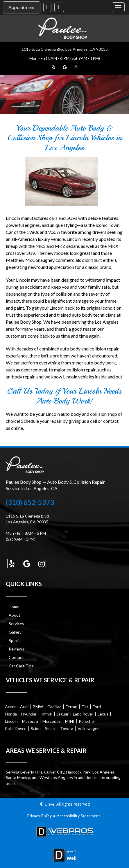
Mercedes (52, 721)
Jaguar (63, 714)
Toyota (67, 728)
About (15, 615)
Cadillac (54, 707)
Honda (11, 714)
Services (16, 624)
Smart (50, 728)
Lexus (103, 714)
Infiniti (46, 714)
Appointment (22, 7)
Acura (10, 707)
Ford (97, 707)
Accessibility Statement (78, 816)
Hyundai (29, 714)
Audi (24, 707)
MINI (70, 721)
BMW (38, 707)
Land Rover (83, 714)
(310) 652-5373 (30, 503)
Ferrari (71, 707)
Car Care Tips (21, 666)
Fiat (85, 707)
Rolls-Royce (16, 728)
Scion (36, 728)
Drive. (50, 804)
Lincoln (11, 721)
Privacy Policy (39, 816)
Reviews (16, 649)
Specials (16, 640)
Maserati (30, 721)
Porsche (86, 721)
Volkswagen (89, 728)
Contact (16, 657)
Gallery (15, 632)
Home (14, 607)
